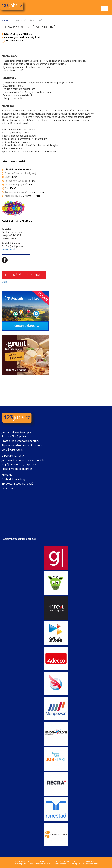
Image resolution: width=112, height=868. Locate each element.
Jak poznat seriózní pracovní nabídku (23, 460)
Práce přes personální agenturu (20, 441)
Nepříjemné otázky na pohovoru (21, 464)
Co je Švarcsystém (12, 450)
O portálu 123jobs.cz (14, 456)
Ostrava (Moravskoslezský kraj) (22, 37)
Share (4, 282)
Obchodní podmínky (13, 479)
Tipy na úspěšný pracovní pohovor (22, 445)
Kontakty (7, 475)
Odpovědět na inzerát (24, 275)
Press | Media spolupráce (17, 469)
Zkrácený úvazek (14, 40)
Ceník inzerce (9, 488)
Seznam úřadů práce (14, 436)
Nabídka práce (7, 20)
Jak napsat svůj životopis (16, 432)
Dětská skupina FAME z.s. (19, 34)
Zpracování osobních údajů (18, 484)
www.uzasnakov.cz (11, 249)
